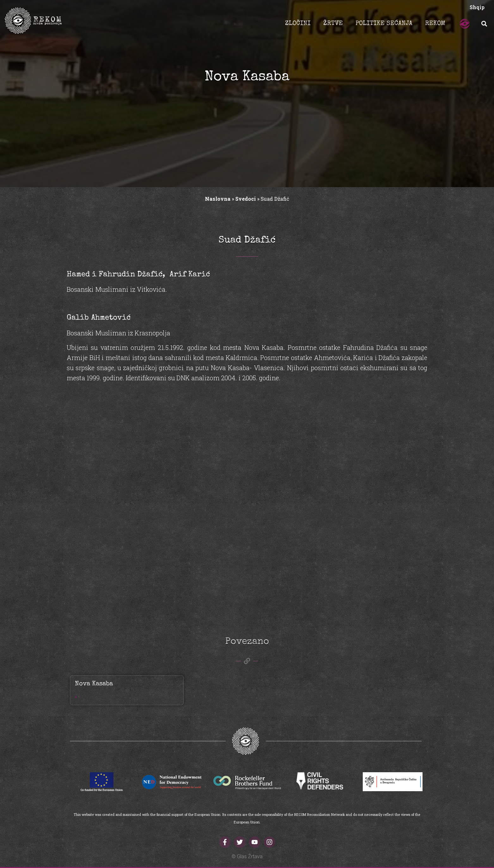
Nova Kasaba (94, 684)
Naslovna (218, 199)
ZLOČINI (298, 24)
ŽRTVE (333, 24)
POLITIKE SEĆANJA (384, 24)
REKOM (435, 24)
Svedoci (246, 199)
